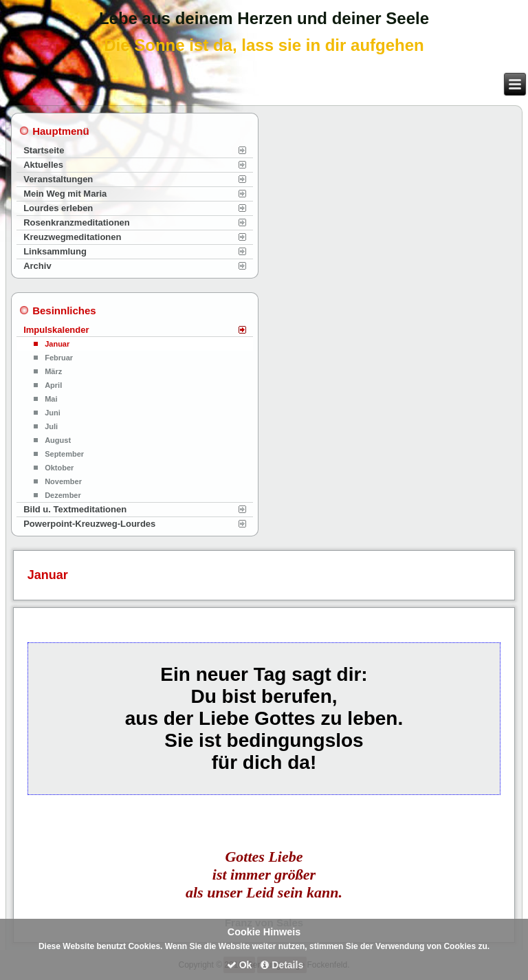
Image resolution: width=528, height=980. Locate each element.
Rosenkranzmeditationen (77, 222)
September (64, 454)
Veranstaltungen (58, 179)
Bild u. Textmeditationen (75, 509)
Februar (59, 358)
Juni (53, 413)
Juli (51, 426)
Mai (51, 399)
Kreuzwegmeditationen (72, 237)
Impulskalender (56, 330)
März (53, 371)
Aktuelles (43, 165)
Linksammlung (55, 251)
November (63, 481)
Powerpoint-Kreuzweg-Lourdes (89, 524)
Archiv (37, 266)
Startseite (44, 150)
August (58, 440)
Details (282, 965)
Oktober (59, 468)
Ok (240, 965)
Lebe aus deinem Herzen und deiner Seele (264, 18)
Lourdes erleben (58, 208)
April (53, 385)
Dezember (63, 495)
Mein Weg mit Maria (65, 194)
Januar (57, 344)
